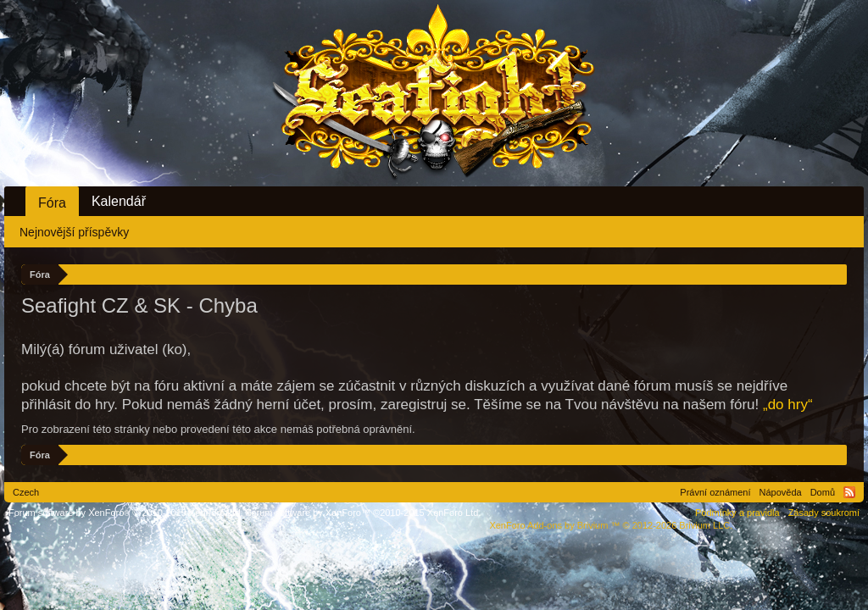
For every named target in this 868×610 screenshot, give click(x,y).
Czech (26, 492)
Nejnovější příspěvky (74, 232)
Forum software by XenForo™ (364, 513)
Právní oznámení (715, 492)
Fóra (52, 203)
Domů (823, 492)
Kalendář (119, 201)
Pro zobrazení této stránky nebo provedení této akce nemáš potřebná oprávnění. (218, 429)
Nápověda (781, 492)
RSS (849, 492)
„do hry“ (788, 405)
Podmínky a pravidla (737, 513)
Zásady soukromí (824, 513)
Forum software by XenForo (126, 513)
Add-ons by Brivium (611, 525)
